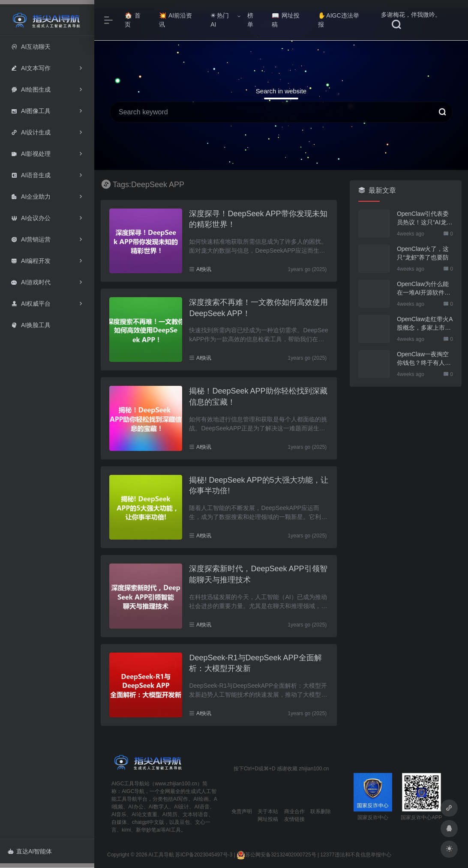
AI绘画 (201, 799)
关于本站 (268, 811)
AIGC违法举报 (338, 20)
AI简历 (170, 814)
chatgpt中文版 (148, 822)
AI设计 (181, 807)
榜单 (250, 20)
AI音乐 (119, 814)
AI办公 (136, 807)
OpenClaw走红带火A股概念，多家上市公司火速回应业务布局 (425, 324)
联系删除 (321, 811)
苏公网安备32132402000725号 (276, 855)
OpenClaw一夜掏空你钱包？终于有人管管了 (424, 359)
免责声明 (242, 811)
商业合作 (294, 811)
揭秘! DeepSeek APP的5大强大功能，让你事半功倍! (258, 486)
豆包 (185, 822)
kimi (126, 830)
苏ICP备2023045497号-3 (204, 855)
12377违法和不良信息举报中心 (355, 855)
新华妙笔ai (148, 830)
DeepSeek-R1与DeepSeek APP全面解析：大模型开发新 (255, 663)
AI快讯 (204, 269)
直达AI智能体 (30, 851)
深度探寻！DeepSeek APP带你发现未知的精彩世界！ (258, 219)
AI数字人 (159, 807)
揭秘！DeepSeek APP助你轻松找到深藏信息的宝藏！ (258, 397)
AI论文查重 (144, 814)
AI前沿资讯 (175, 20)
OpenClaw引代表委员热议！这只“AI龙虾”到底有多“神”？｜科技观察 (424, 218)
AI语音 (202, 807)
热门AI (220, 20)
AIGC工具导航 (128, 784)
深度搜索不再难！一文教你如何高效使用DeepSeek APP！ (258, 308)
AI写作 (181, 799)
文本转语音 (195, 814)
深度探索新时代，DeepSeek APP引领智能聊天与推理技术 (258, 574)
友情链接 (294, 819)
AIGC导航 (133, 791)
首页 (133, 20)
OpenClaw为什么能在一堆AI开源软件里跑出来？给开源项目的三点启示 (424, 289)
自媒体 (119, 822)
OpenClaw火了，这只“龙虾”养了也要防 (423, 253)
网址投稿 (286, 20)
